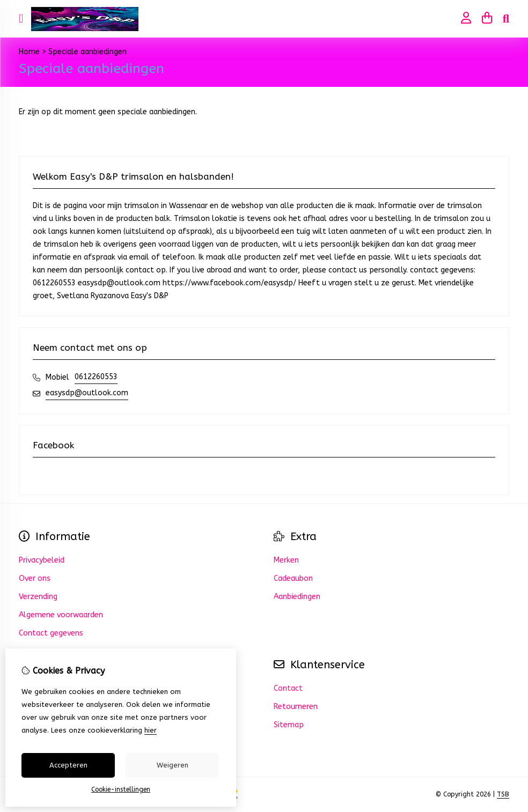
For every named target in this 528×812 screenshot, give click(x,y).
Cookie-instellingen (121, 789)
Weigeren (173, 765)
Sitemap (289, 725)
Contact (288, 688)
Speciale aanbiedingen (87, 52)
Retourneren (296, 707)
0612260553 (96, 377)
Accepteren (68, 765)
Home (29, 52)
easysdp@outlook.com (87, 393)
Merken (286, 560)
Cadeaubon (293, 578)
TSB (503, 794)
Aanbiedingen (297, 597)
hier (151, 730)
